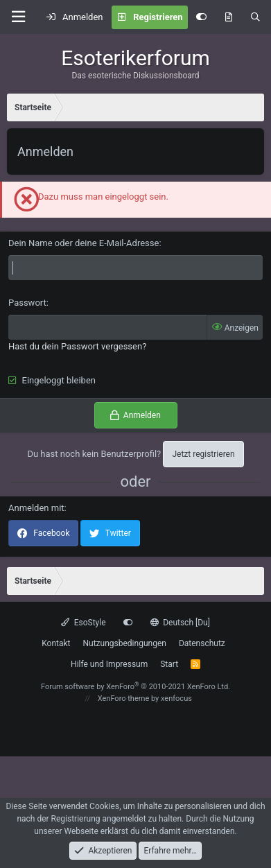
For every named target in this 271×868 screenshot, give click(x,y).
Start (169, 664)
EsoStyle (83, 623)
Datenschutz (202, 643)
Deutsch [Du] (180, 623)
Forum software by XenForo (135, 687)
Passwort (27, 303)
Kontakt (56, 643)
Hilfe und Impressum (109, 664)
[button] (18, 17)
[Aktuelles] (229, 17)
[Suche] (255, 17)
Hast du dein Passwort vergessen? (77, 346)
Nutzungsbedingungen (125, 643)
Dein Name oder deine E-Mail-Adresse (84, 243)
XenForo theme (124, 698)
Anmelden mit (36, 508)
